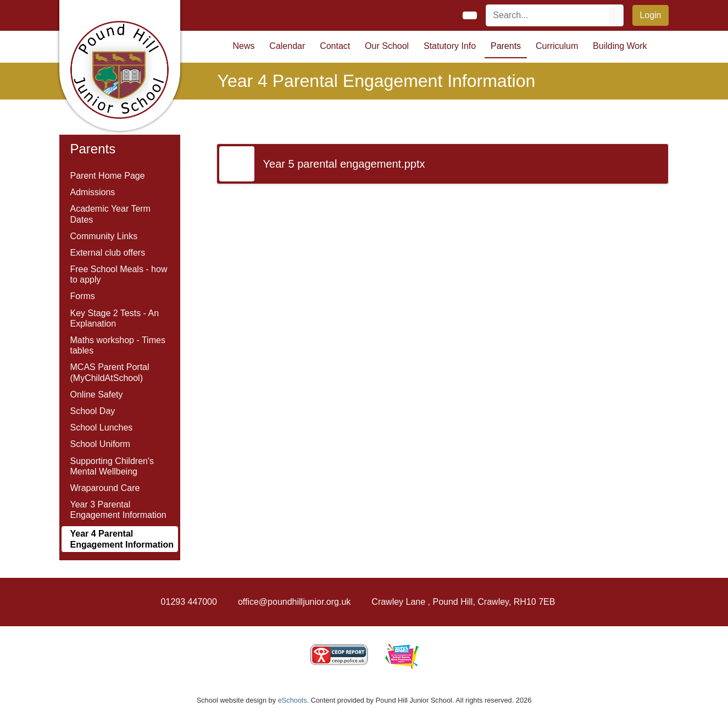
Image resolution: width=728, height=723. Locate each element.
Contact (335, 46)
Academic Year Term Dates (110, 214)
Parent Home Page (108, 176)
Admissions (93, 192)
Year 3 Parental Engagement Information (118, 510)
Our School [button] (387, 46)
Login (650, 15)
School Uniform (100, 444)
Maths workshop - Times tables (118, 345)
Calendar (287, 46)
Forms (83, 296)
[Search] (548, 15)
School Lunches (102, 427)
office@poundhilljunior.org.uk (294, 602)
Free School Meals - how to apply (119, 274)
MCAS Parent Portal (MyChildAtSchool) (110, 372)
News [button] (244, 46)
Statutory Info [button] (450, 46)
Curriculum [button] (557, 46)
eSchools (293, 700)
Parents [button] (506, 46)
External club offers (108, 253)
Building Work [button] (620, 46)
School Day (93, 411)
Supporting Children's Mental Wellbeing (112, 466)
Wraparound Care (105, 488)
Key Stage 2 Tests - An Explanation (115, 318)
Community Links (104, 236)
